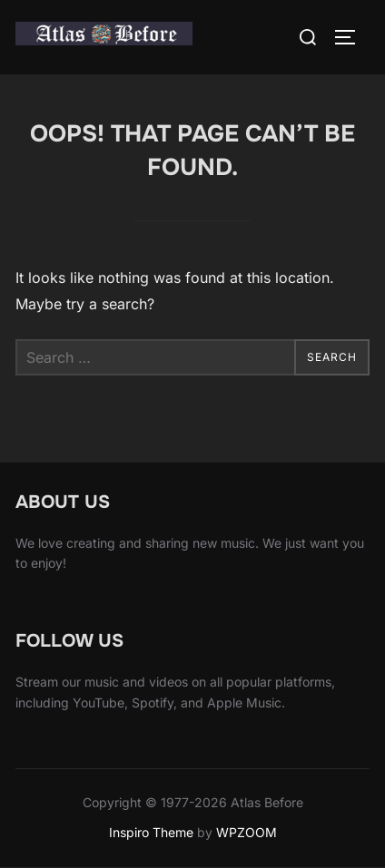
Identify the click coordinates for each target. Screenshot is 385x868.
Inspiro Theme (151, 832)
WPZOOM (247, 832)
